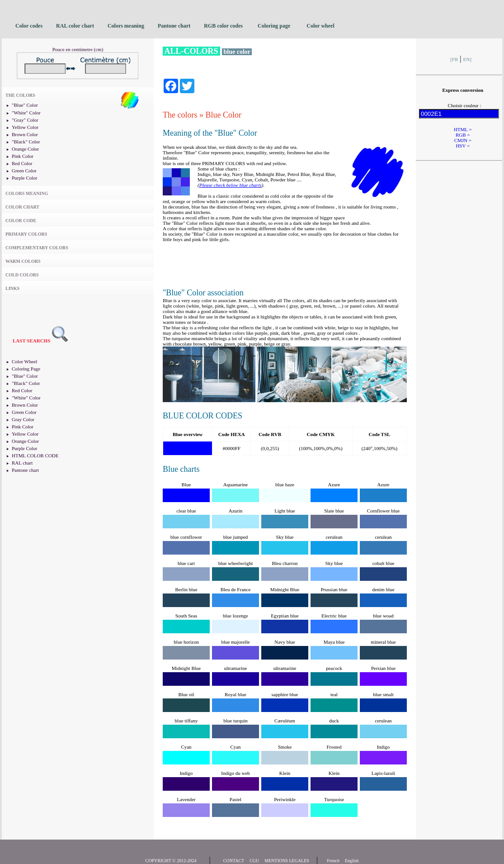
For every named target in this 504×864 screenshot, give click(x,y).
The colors (180, 115)
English (352, 861)
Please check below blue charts (231, 185)
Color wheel (320, 26)
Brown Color (25, 134)
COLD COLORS (22, 275)
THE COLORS (20, 95)
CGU (254, 861)
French (333, 861)
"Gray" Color (25, 120)
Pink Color (23, 156)
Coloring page (274, 26)
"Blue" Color (25, 105)
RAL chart (22, 463)
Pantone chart (174, 26)
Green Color (24, 171)
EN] (467, 59)
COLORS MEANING (27, 193)
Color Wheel (24, 361)
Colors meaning (126, 26)
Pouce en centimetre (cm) (78, 49)
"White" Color (26, 113)
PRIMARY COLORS (26, 234)
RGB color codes (224, 26)
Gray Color (23, 419)
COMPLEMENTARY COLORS (37, 248)
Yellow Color (25, 127)
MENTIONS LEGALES (287, 861)
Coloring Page (26, 369)
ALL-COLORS (191, 51)
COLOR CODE (21, 221)
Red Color (22, 163)
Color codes (29, 26)
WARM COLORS (23, 261)
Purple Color (25, 178)
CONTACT (234, 861)
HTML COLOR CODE (35, 456)
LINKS (12, 288)
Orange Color (25, 149)
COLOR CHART (22, 207)
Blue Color (223, 115)
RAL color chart (75, 26)
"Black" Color (26, 142)
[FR (454, 59)
